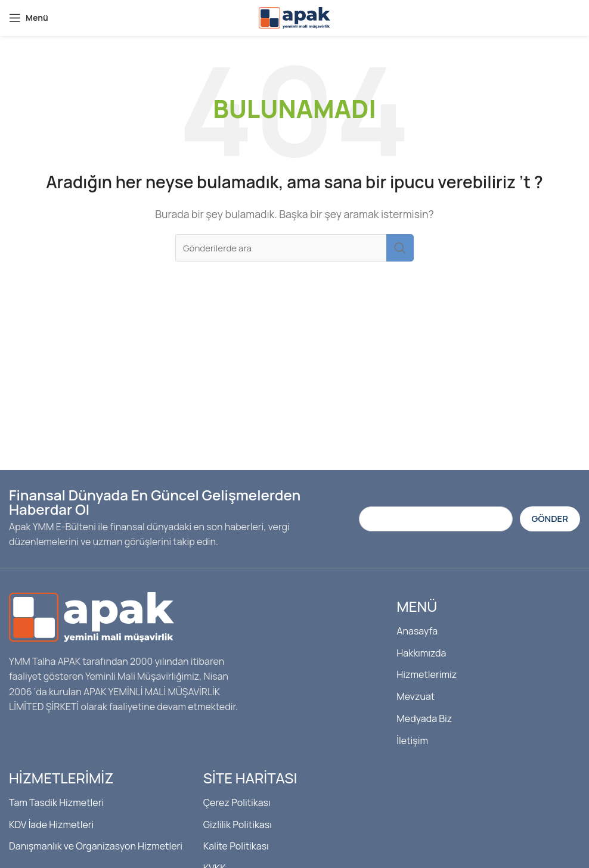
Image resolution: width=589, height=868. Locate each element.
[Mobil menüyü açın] (29, 18)
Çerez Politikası (237, 802)
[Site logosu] (294, 17)
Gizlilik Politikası (238, 825)
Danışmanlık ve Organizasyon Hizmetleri (96, 846)
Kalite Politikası (236, 846)
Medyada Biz (424, 718)
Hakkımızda (421, 653)
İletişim (412, 741)
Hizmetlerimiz (427, 674)
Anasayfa (417, 631)
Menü (417, 606)
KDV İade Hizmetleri (51, 825)
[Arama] (294, 248)
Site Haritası (250, 778)
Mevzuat (416, 696)
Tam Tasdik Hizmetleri (56, 802)
